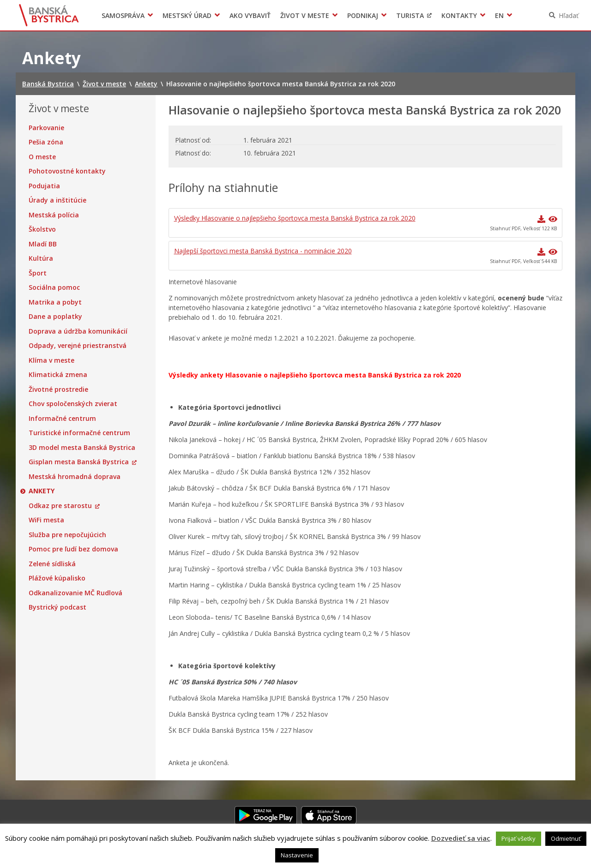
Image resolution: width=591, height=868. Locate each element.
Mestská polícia (54, 215)
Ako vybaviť (250, 15)
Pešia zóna (46, 142)
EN (499, 15)
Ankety (42, 491)
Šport (38, 273)
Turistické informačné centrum (79, 433)
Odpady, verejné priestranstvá (78, 346)
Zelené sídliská (52, 564)
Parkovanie (46, 128)
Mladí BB (43, 244)
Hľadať (569, 15)
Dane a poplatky (55, 317)
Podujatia (44, 186)
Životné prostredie (58, 389)
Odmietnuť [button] (566, 838)
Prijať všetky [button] (519, 838)
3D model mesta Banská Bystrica (82, 448)
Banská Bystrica (49, 15)
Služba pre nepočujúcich (67, 535)
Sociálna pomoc (54, 287)
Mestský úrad (187, 15)
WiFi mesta (46, 520)
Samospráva (123, 15)
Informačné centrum (62, 419)
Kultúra (41, 258)
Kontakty (459, 15)
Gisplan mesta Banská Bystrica (79, 462)
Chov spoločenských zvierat (73, 404)
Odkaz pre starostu (60, 506)
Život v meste (305, 15)
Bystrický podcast (57, 607)
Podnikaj (363, 15)
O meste (42, 157)
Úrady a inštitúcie (57, 200)
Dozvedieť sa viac (461, 838)
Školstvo (42, 229)
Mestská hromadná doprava (75, 477)
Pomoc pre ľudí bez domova (73, 549)
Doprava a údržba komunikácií (78, 331)
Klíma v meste (51, 360)
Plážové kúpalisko (57, 578)
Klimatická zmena (58, 375)
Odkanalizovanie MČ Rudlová (75, 593)
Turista (410, 15)
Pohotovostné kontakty (67, 171)
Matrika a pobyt (55, 302)
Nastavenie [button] (297, 855)
